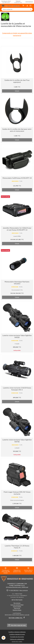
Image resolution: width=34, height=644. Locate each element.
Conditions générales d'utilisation (17, 632)
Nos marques (17, 603)
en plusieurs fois (18, 2)
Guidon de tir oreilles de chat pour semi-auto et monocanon (17, 130)
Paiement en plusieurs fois (17, 570)
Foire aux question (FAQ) (17, 605)
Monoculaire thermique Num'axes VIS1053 (17, 283)
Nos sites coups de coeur (17, 625)
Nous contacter (24, 590)
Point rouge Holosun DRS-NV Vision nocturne (17, 493)
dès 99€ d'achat (6, 2)
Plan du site (17, 608)
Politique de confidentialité (17, 639)
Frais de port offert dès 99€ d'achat (6, 570)
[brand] (11, 6)
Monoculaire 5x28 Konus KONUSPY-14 (17, 178)
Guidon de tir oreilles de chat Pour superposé (17, 81)
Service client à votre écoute (28, 570)
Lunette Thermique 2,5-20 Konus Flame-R (17, 547)
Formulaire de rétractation (17, 637)
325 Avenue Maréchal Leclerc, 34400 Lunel (17, 587)
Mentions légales (17, 610)
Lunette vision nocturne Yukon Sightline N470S (17, 441)
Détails (17, 91)
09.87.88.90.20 (15, 590)
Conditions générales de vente (17, 634)
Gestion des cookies (17, 642)
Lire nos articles (17, 607)
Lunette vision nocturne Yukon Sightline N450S (17, 336)
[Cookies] (4, 638)
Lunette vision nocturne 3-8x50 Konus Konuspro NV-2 (17, 389)
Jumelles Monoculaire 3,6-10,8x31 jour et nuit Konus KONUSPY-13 (17, 229)
